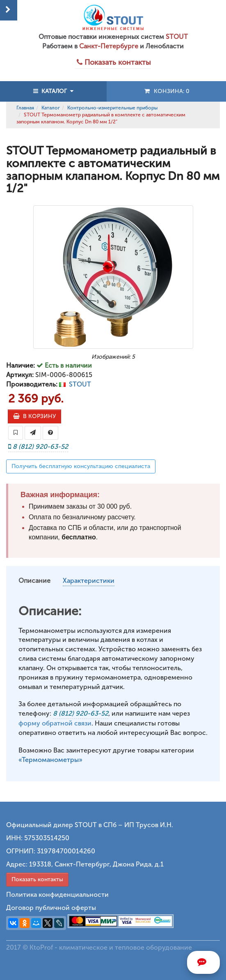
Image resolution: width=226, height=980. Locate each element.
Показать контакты (37, 879)
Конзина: (166, 91)
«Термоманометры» (50, 760)
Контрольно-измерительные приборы (112, 108)
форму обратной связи (55, 723)
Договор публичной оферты (51, 908)
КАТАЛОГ (53, 91)
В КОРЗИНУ (34, 416)
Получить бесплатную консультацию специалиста (81, 466)
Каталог (51, 108)
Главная (25, 108)
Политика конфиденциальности (57, 895)
